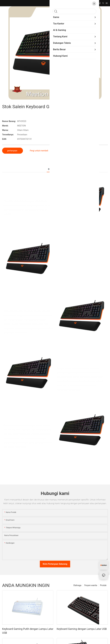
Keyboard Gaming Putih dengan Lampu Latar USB (28, 631)
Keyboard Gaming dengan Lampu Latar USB (82, 629)
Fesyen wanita (91, 585)
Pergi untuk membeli (39, 151)
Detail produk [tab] (55, 169)
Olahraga (77, 585)
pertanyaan (13, 151)
